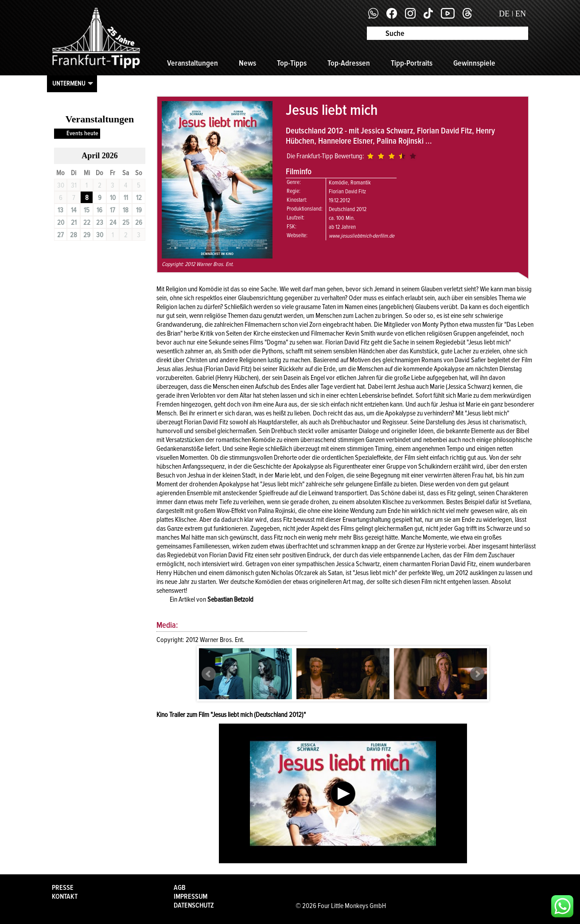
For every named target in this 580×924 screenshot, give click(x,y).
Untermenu (69, 83)
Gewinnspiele (474, 63)
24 (113, 223)
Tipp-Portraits (412, 63)
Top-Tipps (292, 63)
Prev (209, 674)
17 (113, 210)
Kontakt (65, 897)
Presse (63, 888)
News (247, 63)
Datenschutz (194, 905)
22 (87, 223)
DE (504, 14)
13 (60, 210)
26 (139, 223)
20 (61, 223)
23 (100, 223)
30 (100, 235)
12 (139, 198)
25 (126, 223)
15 (87, 210)
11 (126, 198)
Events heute (82, 133)
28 (74, 235)
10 (113, 198)
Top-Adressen (349, 63)
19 (139, 210)
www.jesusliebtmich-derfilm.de (362, 236)
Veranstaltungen (193, 63)
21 (74, 223)
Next (477, 674)
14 (74, 210)
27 (60, 235)
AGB (180, 888)
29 (87, 235)
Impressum (191, 897)
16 (99, 210)
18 (126, 210)
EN (521, 14)
